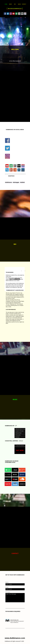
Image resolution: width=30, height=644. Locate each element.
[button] (21, 271)
